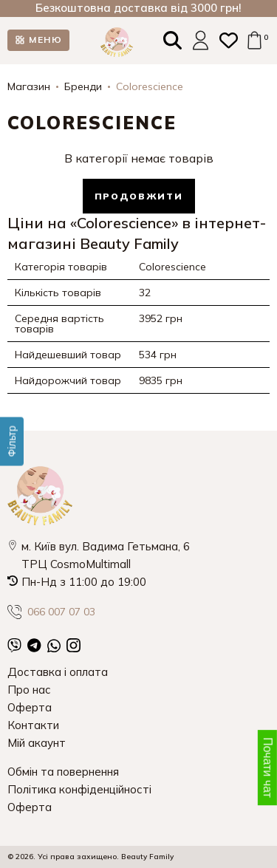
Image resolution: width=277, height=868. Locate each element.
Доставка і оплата (58, 672)
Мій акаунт (37, 743)
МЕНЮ (45, 40)
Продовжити (139, 196)
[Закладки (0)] (229, 40)
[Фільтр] (12, 441)
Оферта (30, 707)
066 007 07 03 (51, 612)
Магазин (29, 86)
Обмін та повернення (63, 772)
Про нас (29, 690)
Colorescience (150, 86)
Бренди (83, 86)
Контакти (33, 725)
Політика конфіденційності (79, 789)
